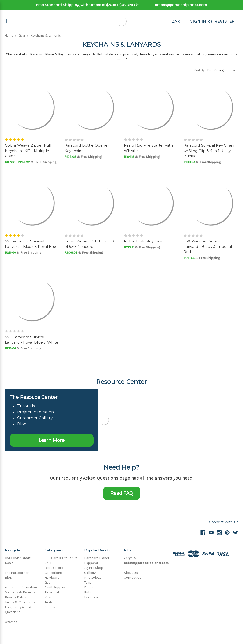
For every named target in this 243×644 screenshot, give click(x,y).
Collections (53, 573)
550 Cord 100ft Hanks (61, 558)
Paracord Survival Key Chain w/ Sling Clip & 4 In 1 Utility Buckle (209, 151)
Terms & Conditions (20, 602)
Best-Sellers (54, 568)
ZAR (176, 21)
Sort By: (200, 70)
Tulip (88, 583)
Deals (9, 563)
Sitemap (11, 622)
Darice (89, 587)
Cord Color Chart (18, 558)
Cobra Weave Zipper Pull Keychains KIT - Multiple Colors (28, 151)
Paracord (52, 592)
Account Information (21, 587)
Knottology (93, 578)
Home (9, 35)
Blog (8, 578)
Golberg (90, 573)
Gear (22, 35)
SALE (48, 563)
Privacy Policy (15, 597)
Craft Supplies (56, 587)
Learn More (51, 440)
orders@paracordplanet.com (181, 5)
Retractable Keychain (144, 241)
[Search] (185, 21)
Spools (50, 607)
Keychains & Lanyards (46, 35)
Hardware (52, 578)
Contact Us (133, 578)
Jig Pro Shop (94, 568)
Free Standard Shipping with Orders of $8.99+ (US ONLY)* (87, 5)
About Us (131, 573)
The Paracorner (17, 573)
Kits (48, 597)
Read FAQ (122, 493)
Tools (49, 602)
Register (225, 21)
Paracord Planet (97, 558)
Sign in (198, 21)
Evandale (91, 597)
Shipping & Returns (20, 592)
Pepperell (91, 563)
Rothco (90, 592)
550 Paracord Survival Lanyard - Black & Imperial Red (208, 246)
